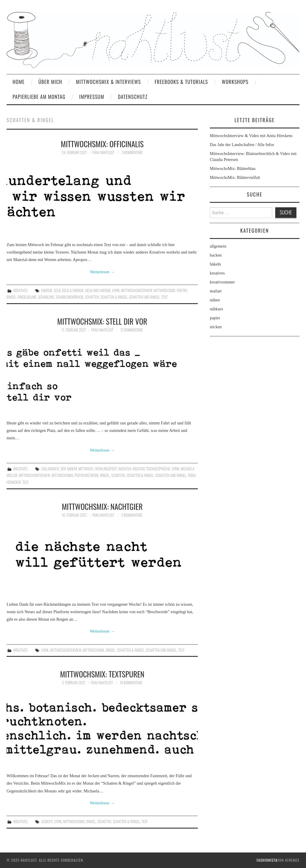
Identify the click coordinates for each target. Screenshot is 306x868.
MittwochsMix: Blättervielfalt (235, 178)
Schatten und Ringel (144, 297)
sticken (216, 327)
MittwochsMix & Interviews (108, 82)
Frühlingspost (106, 469)
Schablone (46, 297)
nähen (215, 300)
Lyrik (116, 290)
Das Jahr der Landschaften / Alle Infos (242, 145)
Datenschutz (133, 97)
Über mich (50, 82)
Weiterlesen (102, 272)
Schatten (92, 297)
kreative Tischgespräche (152, 469)
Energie (47, 290)
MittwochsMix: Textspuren (102, 674)
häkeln (215, 264)
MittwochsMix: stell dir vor (102, 321)
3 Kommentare (132, 152)
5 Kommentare (132, 515)
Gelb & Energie (73, 290)
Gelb (57, 290)
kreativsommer (222, 282)
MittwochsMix (165, 290)
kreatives (21, 290)
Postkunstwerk (87, 475)
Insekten (125, 469)
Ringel (11, 297)
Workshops (235, 82)
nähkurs (216, 309)
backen (216, 255)
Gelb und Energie (98, 290)
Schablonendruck (69, 297)
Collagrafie (50, 469)
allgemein (218, 246)
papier (215, 318)
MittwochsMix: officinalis (102, 144)
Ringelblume (27, 297)
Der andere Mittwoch (77, 469)
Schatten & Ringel (114, 297)
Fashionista (267, 860)
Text (165, 297)
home (19, 82)
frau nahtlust (103, 152)
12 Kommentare (132, 330)
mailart (216, 291)
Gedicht (47, 822)
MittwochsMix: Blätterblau (233, 169)
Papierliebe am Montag (39, 97)
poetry (182, 290)
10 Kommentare (131, 683)
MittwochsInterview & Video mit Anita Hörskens (251, 136)
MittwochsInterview (137, 290)
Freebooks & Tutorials (181, 82)
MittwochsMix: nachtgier (102, 506)
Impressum (92, 97)
